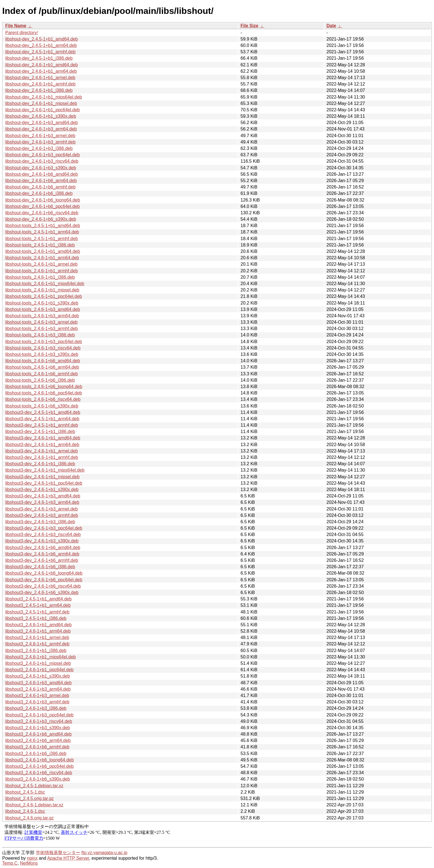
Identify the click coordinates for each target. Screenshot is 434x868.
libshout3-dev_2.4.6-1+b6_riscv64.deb (43, 586)
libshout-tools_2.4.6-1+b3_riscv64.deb (43, 348)
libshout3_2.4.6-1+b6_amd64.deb (38, 734)
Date (331, 26)
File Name (16, 26)
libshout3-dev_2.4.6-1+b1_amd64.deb (43, 438)
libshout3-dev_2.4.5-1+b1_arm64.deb (42, 419)
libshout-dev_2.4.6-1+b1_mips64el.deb (44, 97)
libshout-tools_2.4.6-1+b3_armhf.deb (42, 329)
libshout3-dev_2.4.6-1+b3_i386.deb (40, 522)
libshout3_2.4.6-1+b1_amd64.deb (38, 625)
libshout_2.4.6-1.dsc (25, 811)
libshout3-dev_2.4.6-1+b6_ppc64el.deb (44, 580)
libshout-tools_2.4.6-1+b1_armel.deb (41, 264)
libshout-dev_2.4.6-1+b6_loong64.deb (43, 200)
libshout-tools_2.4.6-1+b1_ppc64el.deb (44, 296)
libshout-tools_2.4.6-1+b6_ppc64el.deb (44, 393)
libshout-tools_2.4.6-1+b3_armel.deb (41, 322)
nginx (32, 858)
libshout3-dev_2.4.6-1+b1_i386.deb (40, 464)
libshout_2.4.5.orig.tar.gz (29, 798)
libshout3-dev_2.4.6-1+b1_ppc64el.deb (44, 483)
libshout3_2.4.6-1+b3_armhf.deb (37, 702)
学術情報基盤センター (58, 853)
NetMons (29, 863)
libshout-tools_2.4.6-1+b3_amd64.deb (43, 309)
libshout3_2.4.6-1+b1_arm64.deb (38, 631)
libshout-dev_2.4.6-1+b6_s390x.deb (41, 219)
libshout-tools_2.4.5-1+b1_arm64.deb (42, 232)
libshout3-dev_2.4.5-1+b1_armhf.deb (42, 425)
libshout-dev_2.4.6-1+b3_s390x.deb (41, 168)
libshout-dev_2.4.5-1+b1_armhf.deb (40, 52)
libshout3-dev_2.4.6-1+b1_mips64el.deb (45, 470)
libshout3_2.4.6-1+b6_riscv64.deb (39, 773)
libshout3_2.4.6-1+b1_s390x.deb (38, 676)
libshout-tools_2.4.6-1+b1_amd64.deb (43, 251)
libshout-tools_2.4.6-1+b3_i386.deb (40, 335)
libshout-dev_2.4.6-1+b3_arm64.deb (41, 129)
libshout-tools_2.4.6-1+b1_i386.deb (40, 277)
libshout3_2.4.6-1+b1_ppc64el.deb (39, 670)
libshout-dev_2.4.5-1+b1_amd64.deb (42, 39)
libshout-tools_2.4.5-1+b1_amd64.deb (43, 226)
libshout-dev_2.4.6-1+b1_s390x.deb (41, 116)
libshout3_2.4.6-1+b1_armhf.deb (37, 644)
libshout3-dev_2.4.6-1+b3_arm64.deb (42, 502)
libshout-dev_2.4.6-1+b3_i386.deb (39, 148)
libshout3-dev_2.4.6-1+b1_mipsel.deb (42, 477)
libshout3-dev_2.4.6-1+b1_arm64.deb (42, 445)
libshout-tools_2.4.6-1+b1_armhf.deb (42, 271)
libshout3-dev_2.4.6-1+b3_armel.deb (42, 509)
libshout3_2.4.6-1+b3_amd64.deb (38, 683)
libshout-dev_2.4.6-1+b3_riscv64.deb (42, 161)
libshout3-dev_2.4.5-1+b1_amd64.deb (43, 412)
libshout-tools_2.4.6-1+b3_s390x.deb (42, 354)
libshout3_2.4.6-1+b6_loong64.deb (40, 760)
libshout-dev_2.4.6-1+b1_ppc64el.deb (42, 110)
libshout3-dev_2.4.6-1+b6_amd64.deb (43, 548)
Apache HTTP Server (68, 858)
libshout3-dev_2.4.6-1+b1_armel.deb (42, 451)
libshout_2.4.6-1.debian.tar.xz (34, 805)
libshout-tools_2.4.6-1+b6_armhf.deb (42, 374)
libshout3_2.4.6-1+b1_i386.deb (36, 651)
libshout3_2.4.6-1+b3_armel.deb (37, 695)
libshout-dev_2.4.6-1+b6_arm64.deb (41, 181)
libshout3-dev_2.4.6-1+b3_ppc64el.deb (44, 528)
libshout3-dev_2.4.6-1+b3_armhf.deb (42, 515)
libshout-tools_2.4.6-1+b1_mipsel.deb (42, 290)
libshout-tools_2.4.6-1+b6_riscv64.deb (43, 399)
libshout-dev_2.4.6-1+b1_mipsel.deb (41, 103)
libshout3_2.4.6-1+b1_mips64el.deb (41, 657)
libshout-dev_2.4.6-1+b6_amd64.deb (42, 174)
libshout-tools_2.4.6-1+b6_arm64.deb (42, 367)
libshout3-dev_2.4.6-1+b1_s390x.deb (42, 490)
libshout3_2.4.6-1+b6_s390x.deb (38, 779)
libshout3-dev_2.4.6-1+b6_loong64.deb (44, 573)
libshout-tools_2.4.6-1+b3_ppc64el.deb (44, 342)
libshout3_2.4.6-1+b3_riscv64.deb (39, 721)
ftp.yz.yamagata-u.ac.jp (104, 853)
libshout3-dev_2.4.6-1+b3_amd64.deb (43, 496)
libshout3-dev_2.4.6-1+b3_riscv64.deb (43, 534)
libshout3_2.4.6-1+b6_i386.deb (36, 753)
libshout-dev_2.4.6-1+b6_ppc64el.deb (42, 206)
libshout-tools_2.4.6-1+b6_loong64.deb (44, 387)
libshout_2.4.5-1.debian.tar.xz (34, 786)
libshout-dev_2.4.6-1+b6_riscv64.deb (42, 213)
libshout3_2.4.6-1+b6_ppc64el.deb (39, 766)
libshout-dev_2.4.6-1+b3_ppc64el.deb (42, 155)
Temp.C (10, 863)
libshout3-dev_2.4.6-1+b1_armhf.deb (42, 457)
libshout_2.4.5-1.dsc (25, 792)
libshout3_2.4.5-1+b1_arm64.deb (38, 605)
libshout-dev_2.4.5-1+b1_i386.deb (39, 58)
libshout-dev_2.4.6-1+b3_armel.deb (40, 136)
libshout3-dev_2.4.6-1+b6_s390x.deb (42, 592)
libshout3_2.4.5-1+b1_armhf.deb (37, 612)
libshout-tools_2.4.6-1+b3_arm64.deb (42, 316)
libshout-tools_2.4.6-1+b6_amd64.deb (43, 361)
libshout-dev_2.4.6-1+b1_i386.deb (39, 90)
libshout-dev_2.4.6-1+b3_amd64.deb (42, 123)
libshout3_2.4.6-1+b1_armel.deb (37, 637)
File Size (249, 26)
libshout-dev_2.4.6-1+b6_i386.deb (39, 193)
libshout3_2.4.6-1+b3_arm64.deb (38, 689)
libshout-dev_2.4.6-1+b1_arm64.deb (41, 71)
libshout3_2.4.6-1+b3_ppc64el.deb (39, 715)
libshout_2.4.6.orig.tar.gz (29, 818)
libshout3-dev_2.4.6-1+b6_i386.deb (40, 567)
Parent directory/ (22, 33)
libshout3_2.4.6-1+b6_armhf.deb (37, 747)
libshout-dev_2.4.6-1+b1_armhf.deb (40, 84)
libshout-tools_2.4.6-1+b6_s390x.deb (42, 406)
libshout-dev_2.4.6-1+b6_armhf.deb (40, 187)
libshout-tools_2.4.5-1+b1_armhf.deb (42, 239)
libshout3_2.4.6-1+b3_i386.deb (36, 708)
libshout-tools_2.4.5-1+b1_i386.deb (40, 245)
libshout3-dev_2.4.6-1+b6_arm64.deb (42, 554)
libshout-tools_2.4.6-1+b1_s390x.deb (42, 303)
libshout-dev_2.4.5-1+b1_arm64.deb (41, 45)
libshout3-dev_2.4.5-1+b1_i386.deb (40, 432)
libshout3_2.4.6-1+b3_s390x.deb (38, 728)
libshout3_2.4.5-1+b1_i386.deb (36, 618)
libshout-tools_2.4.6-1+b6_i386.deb (40, 380)
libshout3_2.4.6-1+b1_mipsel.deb (38, 663)
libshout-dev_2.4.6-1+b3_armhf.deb (40, 142)
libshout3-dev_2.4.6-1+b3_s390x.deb (42, 541)
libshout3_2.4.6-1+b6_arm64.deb (38, 740)
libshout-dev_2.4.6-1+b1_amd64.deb (42, 65)
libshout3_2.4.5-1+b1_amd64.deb (38, 599)
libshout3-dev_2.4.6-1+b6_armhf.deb (42, 560)
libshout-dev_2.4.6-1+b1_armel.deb (40, 78)
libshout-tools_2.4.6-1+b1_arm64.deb (42, 258)
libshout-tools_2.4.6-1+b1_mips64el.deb (45, 284)
